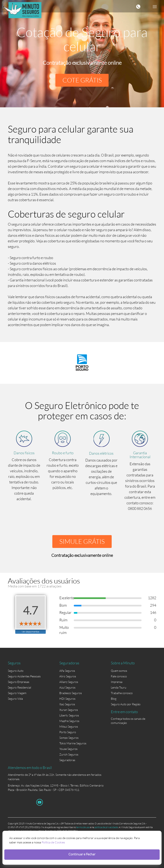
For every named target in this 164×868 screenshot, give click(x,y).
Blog (114, 699)
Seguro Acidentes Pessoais (24, 676)
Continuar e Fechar (82, 854)
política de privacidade (106, 827)
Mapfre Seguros (69, 721)
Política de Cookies (53, 842)
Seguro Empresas (19, 682)
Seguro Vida (15, 699)
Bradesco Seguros (71, 693)
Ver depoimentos (30, 632)
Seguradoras (67, 760)
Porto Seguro (68, 732)
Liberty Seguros (69, 715)
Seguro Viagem (17, 693)
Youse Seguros (68, 749)
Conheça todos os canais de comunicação (128, 720)
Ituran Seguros (69, 710)
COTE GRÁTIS (82, 80)
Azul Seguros (67, 687)
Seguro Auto (16, 671)
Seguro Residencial (19, 687)
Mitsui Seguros (69, 726)
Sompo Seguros (69, 738)
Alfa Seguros (67, 671)
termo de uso (83, 827)
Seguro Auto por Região (126, 704)
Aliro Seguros (68, 676)
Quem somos (119, 671)
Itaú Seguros (67, 704)
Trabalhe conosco (122, 693)
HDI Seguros (67, 699)
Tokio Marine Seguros (73, 743)
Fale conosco (119, 676)
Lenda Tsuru (119, 687)
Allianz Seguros (69, 682)
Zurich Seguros (69, 754)
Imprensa (117, 682)
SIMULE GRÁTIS (82, 541)
